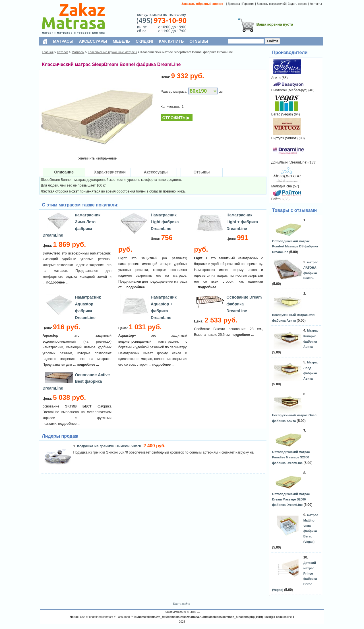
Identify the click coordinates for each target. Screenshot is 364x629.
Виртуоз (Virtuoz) (285, 138)
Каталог (63, 52)
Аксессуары (156, 172)
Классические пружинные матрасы (112, 52)
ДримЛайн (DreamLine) (289, 162)
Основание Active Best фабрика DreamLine (76, 382)
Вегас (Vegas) (282, 114)
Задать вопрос (297, 4)
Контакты (316, 4)
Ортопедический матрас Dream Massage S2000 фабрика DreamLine (291, 499)
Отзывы (201, 172)
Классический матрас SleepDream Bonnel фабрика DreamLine (187, 52)
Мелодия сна (282, 186)
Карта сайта (182, 604)
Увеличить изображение (97, 158)
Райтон (277, 199)
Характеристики (110, 172)
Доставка (234, 4)
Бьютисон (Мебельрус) (289, 90)
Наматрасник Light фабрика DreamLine (165, 222)
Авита (276, 78)
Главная (48, 52)
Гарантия (248, 4)
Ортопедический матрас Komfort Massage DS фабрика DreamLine (295, 247)
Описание (64, 172)
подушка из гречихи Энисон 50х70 (110, 446)
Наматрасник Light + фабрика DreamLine (242, 222)
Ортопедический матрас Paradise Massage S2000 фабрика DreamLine (291, 457)
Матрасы (78, 52)
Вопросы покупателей (271, 4)
